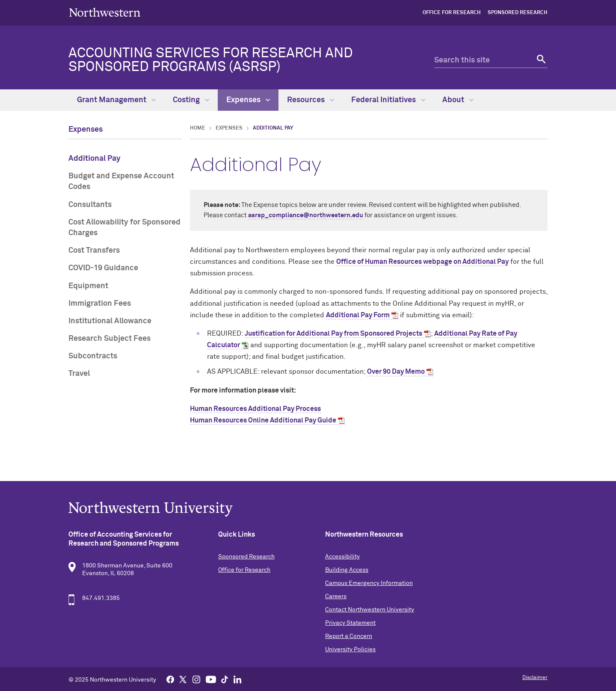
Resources (311, 100)
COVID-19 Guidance (103, 268)
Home (198, 128)
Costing (191, 100)
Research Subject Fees (110, 339)
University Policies (350, 650)
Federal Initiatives (388, 100)
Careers (336, 597)
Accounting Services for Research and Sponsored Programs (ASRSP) (211, 60)
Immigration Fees (100, 304)
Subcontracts (93, 356)
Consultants (90, 205)
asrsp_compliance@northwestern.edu (306, 215)
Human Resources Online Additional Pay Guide (263, 420)
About (458, 100)
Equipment (88, 286)
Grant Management (116, 100)
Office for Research (452, 13)
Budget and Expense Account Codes (121, 182)
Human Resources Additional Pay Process (255, 409)
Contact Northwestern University (370, 610)
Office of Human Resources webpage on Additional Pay (422, 262)
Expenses (248, 100)
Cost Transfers (94, 251)
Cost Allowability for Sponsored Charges (124, 228)
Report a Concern (349, 636)
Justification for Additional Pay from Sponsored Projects (333, 334)
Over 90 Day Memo (396, 372)
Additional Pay (95, 159)
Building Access (347, 570)
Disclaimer (535, 678)
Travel (79, 374)
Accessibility (342, 557)
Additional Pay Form (358, 315)
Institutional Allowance (110, 321)
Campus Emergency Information (369, 583)
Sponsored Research (518, 13)
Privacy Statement (350, 623)
